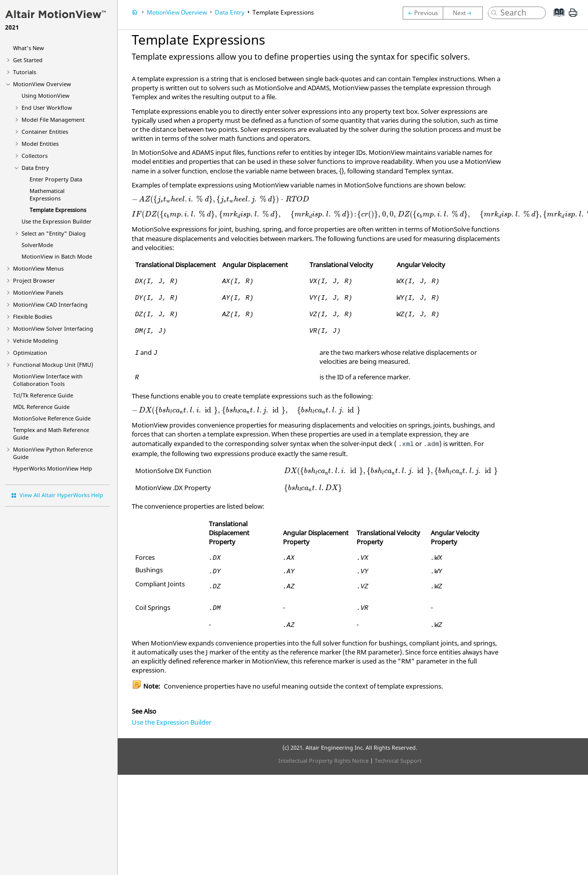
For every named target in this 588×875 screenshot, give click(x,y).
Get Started (28, 60)
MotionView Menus (38, 268)
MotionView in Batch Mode (57, 256)
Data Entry (35, 168)
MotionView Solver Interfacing (53, 329)
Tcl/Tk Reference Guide (43, 395)
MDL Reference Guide (41, 407)
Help (53, 468)
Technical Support (398, 760)
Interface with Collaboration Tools (48, 380)
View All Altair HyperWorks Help (61, 495)
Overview (42, 84)
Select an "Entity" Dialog (54, 233)
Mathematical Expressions (47, 194)
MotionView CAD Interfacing (50, 304)
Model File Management (53, 120)
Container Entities (45, 132)
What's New (29, 48)
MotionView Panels (38, 292)
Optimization (30, 353)
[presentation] (220, 199)
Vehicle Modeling (36, 341)
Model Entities (40, 144)
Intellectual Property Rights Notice (324, 760)
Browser (34, 280)
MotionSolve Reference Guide (52, 418)
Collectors (35, 156)
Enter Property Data (56, 179)
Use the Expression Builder (57, 221)
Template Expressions (58, 210)
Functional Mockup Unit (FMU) (53, 365)
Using (46, 95)
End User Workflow (47, 107)
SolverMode (37, 245)
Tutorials (25, 72)
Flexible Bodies (33, 316)
